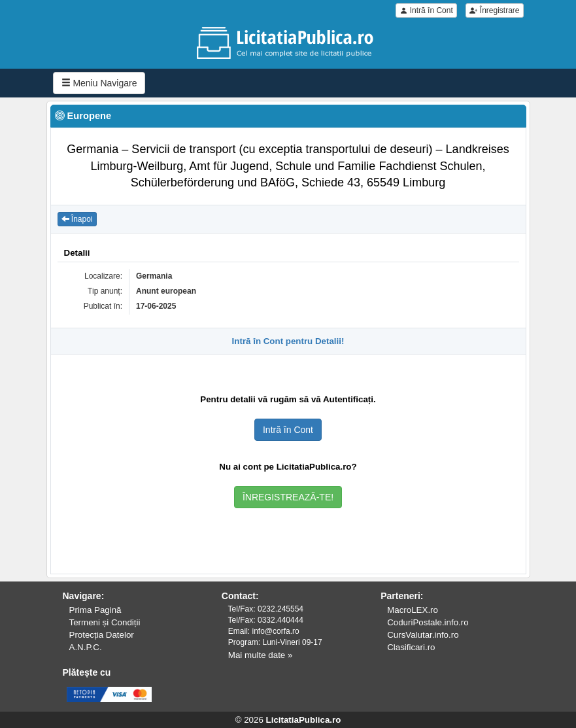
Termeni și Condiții (105, 622)
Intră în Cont (426, 10)
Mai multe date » (261, 655)
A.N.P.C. (86, 647)
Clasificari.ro (411, 647)
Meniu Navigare (99, 83)
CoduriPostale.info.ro (428, 622)
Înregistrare (494, 10)
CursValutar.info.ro (423, 635)
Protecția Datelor (102, 635)
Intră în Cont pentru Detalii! (288, 341)
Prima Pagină (95, 610)
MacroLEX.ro (413, 610)
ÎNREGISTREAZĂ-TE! (288, 497)
